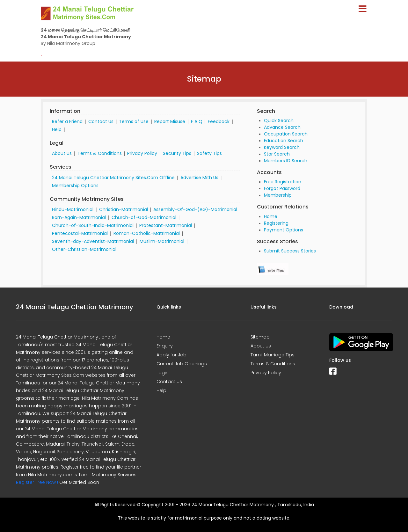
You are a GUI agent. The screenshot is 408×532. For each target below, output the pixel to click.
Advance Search (282, 127)
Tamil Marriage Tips (273, 355)
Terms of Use (134, 121)
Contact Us (101, 121)
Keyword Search (282, 147)
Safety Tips (209, 153)
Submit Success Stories (290, 251)
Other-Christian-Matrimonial (84, 249)
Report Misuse (170, 121)
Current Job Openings (182, 364)
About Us (62, 153)
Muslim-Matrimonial (162, 241)
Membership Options (75, 186)
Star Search (277, 154)
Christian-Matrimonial (124, 209)
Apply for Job (171, 355)
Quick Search (279, 120)
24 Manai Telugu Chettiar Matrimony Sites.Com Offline (113, 178)
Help (57, 129)
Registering (276, 223)
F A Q (197, 121)
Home (271, 216)
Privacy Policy (142, 153)
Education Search (284, 141)
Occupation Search (286, 134)
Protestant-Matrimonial (166, 225)
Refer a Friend (67, 121)
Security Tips (177, 153)
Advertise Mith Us (199, 178)
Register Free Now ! (37, 482)
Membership (278, 195)
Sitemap (260, 337)
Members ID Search (286, 161)
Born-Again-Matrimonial (79, 217)
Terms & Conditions (100, 153)
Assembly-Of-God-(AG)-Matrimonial (195, 209)
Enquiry (165, 346)
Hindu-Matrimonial (73, 209)
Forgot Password (282, 188)
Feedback (219, 121)
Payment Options (284, 230)
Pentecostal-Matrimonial (80, 233)
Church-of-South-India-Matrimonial (93, 225)
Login (163, 373)
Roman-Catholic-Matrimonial (147, 233)
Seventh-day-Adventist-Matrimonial (93, 241)
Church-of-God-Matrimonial (144, 217)
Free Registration (283, 182)
